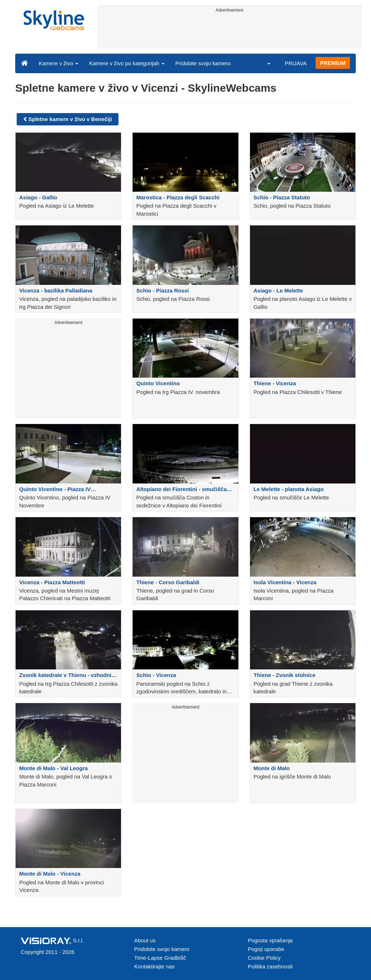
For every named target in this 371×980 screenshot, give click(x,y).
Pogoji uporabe (266, 949)
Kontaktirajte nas (154, 966)
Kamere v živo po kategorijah (127, 63)
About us (145, 940)
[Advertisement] (230, 32)
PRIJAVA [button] (296, 63)
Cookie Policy (264, 958)
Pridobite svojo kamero (203, 63)
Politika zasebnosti (270, 966)
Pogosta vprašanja (270, 940)
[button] (264, 63)
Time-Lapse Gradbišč (160, 958)
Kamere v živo (59, 63)
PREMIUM (333, 63)
